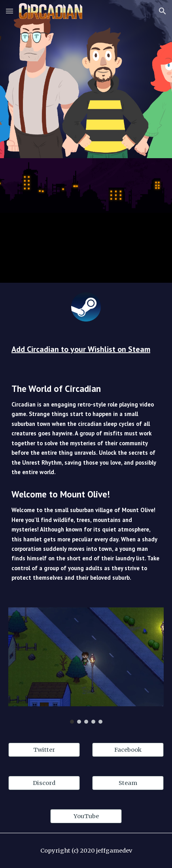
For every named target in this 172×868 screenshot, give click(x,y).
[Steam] (128, 783)
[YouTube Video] (86, 220)
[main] (86, 349)
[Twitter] (44, 750)
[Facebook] (128, 750)
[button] (9, 11)
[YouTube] (86, 816)
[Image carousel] (86, 666)
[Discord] (44, 783)
